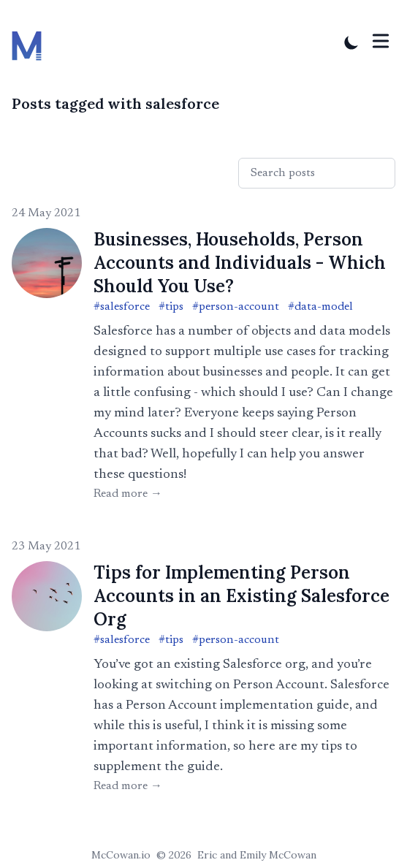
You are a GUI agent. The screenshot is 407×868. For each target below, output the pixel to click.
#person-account (236, 307)
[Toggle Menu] (381, 41)
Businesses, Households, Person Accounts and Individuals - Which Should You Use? (240, 263)
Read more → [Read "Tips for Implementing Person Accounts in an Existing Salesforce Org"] (128, 786)
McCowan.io (121, 855)
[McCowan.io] (31, 42)
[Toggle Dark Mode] (351, 42)
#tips (171, 307)
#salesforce (122, 307)
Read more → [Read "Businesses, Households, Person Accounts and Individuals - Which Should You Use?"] (128, 494)
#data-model (320, 307)
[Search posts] (317, 173)
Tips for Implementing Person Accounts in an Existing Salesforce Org (241, 596)
